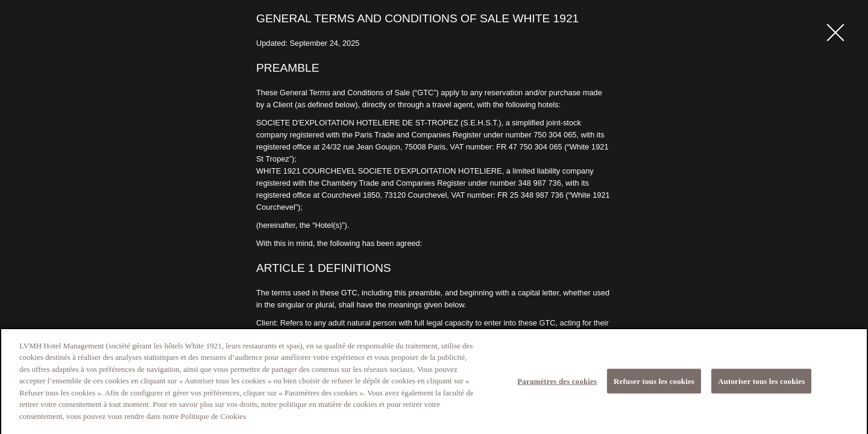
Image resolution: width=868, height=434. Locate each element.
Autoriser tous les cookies (761, 385)
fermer (835, 33)
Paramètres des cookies (557, 385)
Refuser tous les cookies (654, 385)
